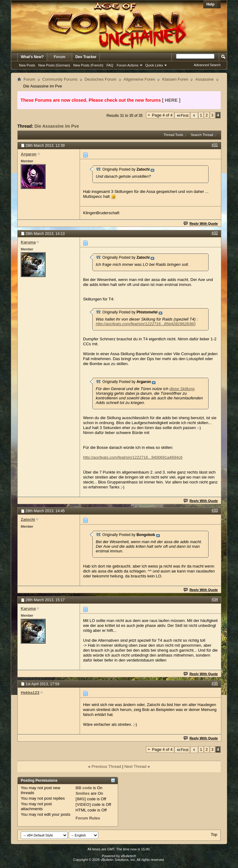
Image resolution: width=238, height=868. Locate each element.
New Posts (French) (88, 65)
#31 (215, 145)
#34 (215, 599)
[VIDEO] (83, 804)
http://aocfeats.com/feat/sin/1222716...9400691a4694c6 (133, 457)
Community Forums (60, 79)
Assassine (204, 79)
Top (214, 834)
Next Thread (135, 766)
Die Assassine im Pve (57, 126)
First (182, 115)
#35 (215, 683)
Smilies (83, 793)
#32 (215, 233)
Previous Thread (106, 766)
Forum (60, 57)
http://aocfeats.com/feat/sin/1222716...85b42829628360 (146, 324)
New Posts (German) (54, 65)
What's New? (32, 57)
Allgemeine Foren (139, 79)
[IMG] (81, 799)
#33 (215, 510)
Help (210, 4)
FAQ (110, 65)
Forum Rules (88, 818)
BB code (84, 788)
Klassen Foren (175, 79)
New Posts (27, 65)
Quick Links (154, 65)
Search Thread (202, 135)
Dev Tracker (86, 57)
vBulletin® (129, 856)
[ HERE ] (171, 100)
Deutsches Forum (101, 79)
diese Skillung (182, 389)
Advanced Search (207, 65)
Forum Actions (128, 65)
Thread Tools (173, 135)
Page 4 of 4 (162, 115)
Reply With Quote (201, 223)
